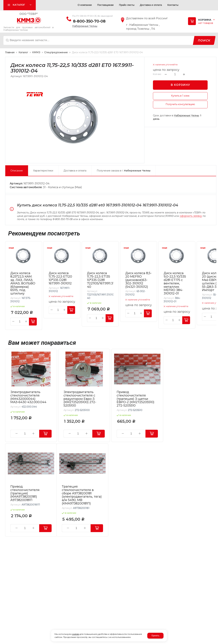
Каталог (23, 52)
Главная (10, 52)
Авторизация (67, 6)
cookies (76, 634)
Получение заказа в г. (124, 171)
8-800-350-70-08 (89, 21)
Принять (155, 636)
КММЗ (36, 52)
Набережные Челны (85, 26)
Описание (17, 171)
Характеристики (43, 171)
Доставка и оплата (75, 171)
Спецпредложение (56, 52)
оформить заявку (191, 216)
